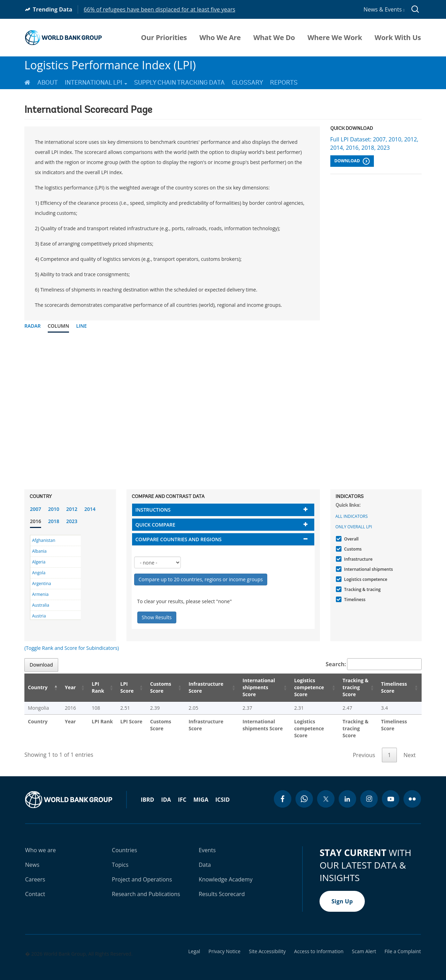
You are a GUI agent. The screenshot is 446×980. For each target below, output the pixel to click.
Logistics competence (365, 579)
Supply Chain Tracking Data (179, 83)
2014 (90, 509)
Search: (374, 664)
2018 (54, 521)
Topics (120, 858)
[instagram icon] (369, 792)
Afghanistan (44, 540)
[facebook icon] (283, 792)
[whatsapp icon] (304, 792)
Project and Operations (142, 872)
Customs (352, 549)
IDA (166, 793)
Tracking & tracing (362, 589)
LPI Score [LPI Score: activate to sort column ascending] (118, 687)
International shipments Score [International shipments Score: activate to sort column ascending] (249, 687)
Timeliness (354, 600)
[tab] (223, 510)
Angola (39, 573)
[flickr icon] (412, 792)
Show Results (157, 617)
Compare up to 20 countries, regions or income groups (201, 579)
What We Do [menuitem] (274, 38)
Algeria (39, 562)
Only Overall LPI (354, 527)
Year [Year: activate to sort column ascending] (66, 687)
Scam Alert (364, 944)
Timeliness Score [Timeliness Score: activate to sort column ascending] (395, 687)
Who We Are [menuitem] (220, 38)
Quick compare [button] (156, 525)
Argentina (41, 584)
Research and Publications (146, 887)
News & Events (384, 9)
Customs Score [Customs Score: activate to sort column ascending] (150, 687)
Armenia (40, 594)
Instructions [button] (153, 510)
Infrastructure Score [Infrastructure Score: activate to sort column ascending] (195, 687)
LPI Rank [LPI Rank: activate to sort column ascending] (90, 687)
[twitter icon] (326, 792)
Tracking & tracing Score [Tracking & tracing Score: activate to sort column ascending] (351, 687)
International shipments (368, 569)
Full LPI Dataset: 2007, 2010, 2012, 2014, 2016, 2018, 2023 (374, 143)
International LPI (96, 83)
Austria (39, 616)
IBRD (147, 793)
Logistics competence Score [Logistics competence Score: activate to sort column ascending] (300, 687)
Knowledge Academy (226, 872)
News (32, 858)
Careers (35, 872)
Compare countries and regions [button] (179, 539)
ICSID (222, 793)
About (48, 83)
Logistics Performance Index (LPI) (110, 65)
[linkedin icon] (347, 792)
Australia (41, 605)
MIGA (201, 793)
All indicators (352, 516)
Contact (35, 887)
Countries (124, 843)
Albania (39, 551)
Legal (194, 944)
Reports (284, 83)
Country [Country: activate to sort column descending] (38, 687)
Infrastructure (358, 559)
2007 (36, 509)
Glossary (247, 83)
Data (205, 858)
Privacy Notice (224, 944)
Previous (364, 748)
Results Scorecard (222, 887)
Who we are (40, 843)
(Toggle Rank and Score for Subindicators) (72, 648)
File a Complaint (403, 944)
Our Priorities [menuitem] (164, 38)
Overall (351, 539)
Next (410, 748)
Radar (33, 326)
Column (59, 326)
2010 (54, 509)
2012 (72, 509)
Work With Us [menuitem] (398, 38)
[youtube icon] (391, 792)
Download (352, 161)
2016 (36, 521)
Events (207, 843)
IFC (182, 793)
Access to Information (319, 944)
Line (81, 326)
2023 (72, 521)
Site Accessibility (267, 944)
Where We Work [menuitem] (335, 38)
